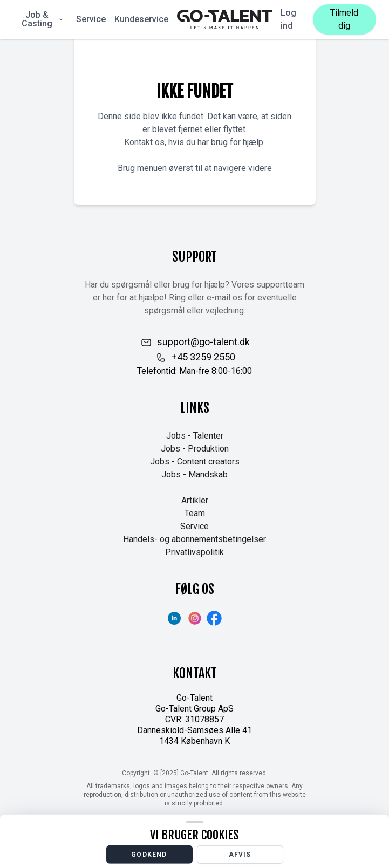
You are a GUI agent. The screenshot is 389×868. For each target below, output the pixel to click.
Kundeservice (141, 19)
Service (91, 19)
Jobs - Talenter (195, 436)
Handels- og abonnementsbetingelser (194, 539)
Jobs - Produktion (195, 449)
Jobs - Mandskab (194, 474)
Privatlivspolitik (194, 552)
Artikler (195, 500)
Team (195, 513)
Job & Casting (43, 19)
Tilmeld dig (344, 19)
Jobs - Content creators (195, 462)
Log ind (288, 19)
